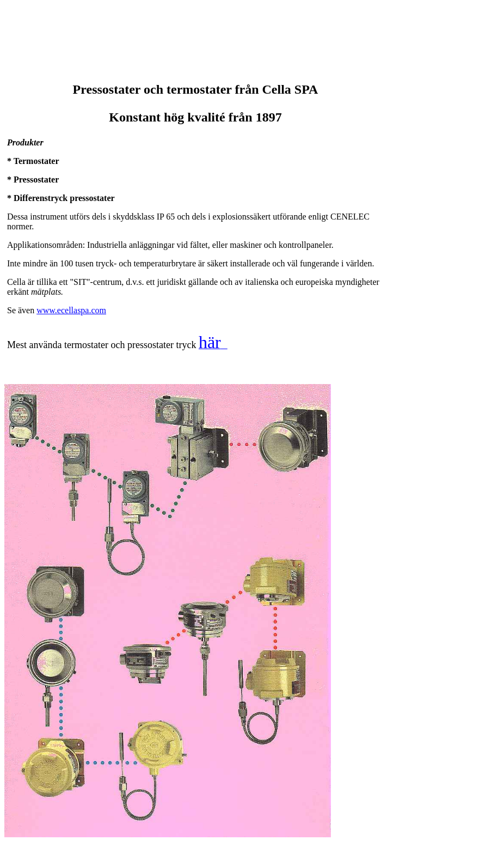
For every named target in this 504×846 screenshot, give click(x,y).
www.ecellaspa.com (71, 310)
